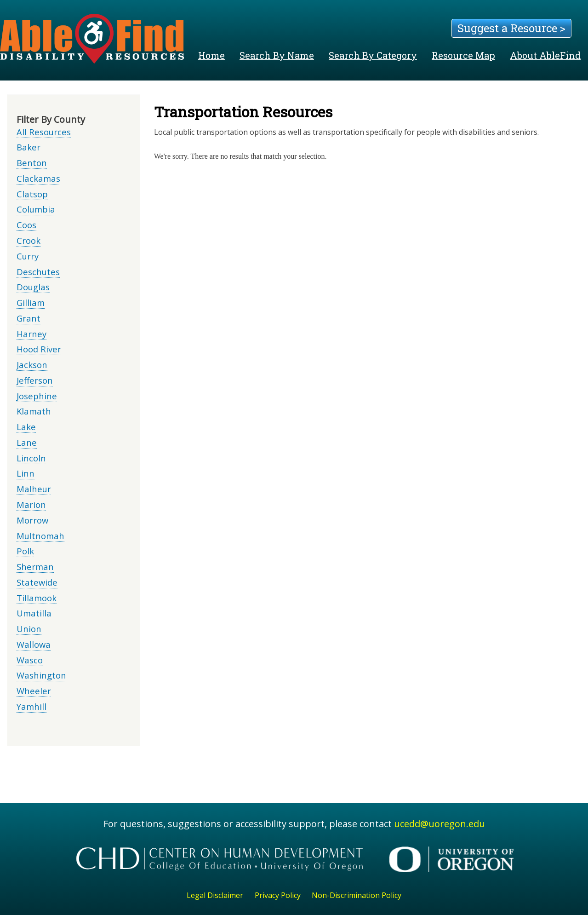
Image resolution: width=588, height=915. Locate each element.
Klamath (34, 411)
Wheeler (34, 691)
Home (211, 55)
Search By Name (277, 55)
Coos (26, 225)
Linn (26, 473)
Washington (41, 675)
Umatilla (34, 613)
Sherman (35, 567)
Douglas (33, 287)
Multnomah (40, 536)
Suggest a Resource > (511, 28)
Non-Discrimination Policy (357, 895)
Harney (31, 334)
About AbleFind (545, 55)
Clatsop (32, 194)
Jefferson (35, 380)
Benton (32, 163)
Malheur (34, 489)
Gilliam (31, 302)
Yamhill (31, 706)
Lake (26, 427)
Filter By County (51, 119)
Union (29, 629)
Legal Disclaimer (215, 895)
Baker (29, 147)
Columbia (36, 209)
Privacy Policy (278, 895)
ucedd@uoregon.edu (440, 824)
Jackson (32, 365)
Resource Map (463, 55)
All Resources (44, 132)
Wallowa (34, 644)
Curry (28, 256)
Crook (29, 240)
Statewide (37, 582)
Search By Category (373, 55)
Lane (27, 442)
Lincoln (31, 458)
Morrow (32, 520)
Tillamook (37, 598)
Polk (25, 551)
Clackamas (38, 178)
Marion (31, 504)
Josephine (37, 396)
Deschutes (38, 272)
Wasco (30, 660)
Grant (29, 318)
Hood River (39, 349)
